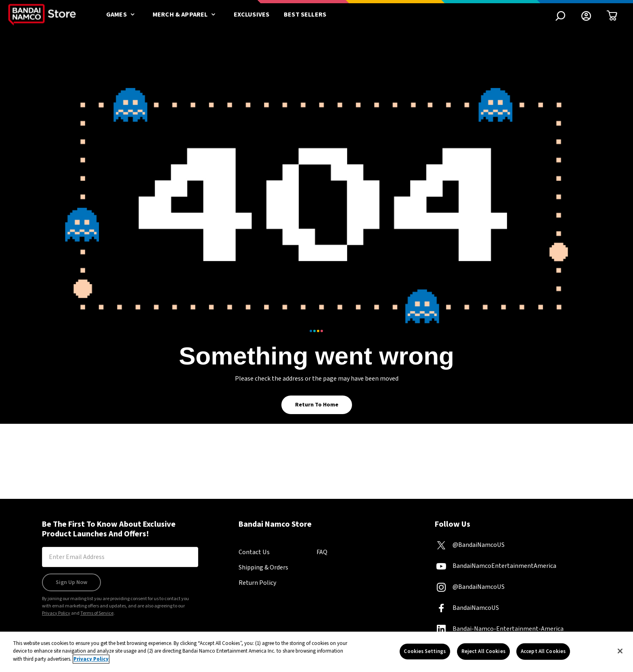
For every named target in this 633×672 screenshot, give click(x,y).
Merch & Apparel (186, 15)
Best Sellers (305, 15)
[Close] (620, 655)
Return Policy (257, 583)
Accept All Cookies (543, 655)
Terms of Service (97, 613)
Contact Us (254, 552)
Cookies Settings (425, 655)
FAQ (322, 552)
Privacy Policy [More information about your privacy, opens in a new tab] (91, 663)
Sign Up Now (71, 582)
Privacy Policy (56, 613)
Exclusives (252, 15)
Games (122, 15)
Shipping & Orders (263, 567)
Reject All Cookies (483, 655)
